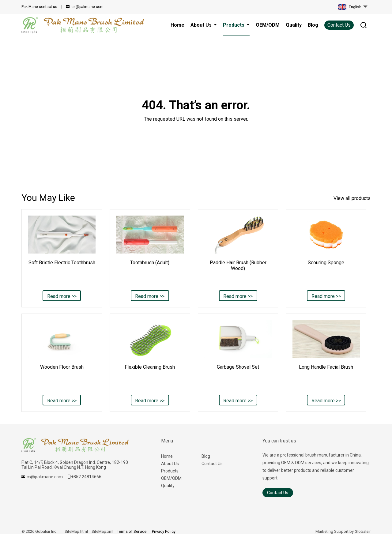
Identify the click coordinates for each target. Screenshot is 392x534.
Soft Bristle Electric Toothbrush (62, 263)
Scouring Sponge (326, 263)
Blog (206, 456)
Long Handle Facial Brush (326, 367)
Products (170, 471)
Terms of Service (132, 531)
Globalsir (363, 531)
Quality (168, 486)
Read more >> (62, 296)
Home (167, 456)
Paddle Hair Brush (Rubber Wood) (238, 265)
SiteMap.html (76, 531)
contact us (39, 7)
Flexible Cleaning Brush (150, 367)
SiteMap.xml (102, 531)
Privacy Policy (164, 531)
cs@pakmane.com (87, 7)
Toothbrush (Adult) (150, 263)
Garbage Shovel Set (238, 367)
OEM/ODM (171, 478)
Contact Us (339, 25)
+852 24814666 (86, 477)
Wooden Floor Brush (62, 367)
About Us (170, 464)
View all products (352, 198)
